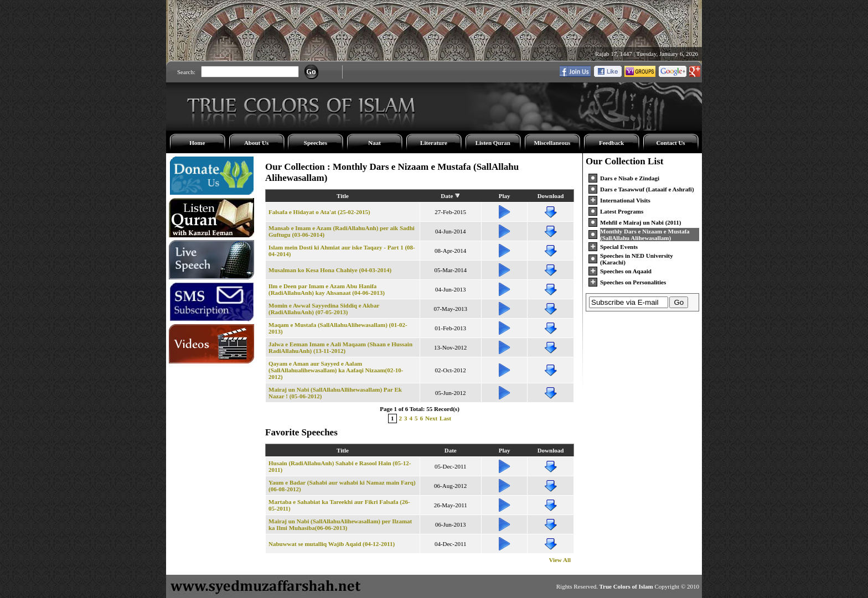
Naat (374, 143)
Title (343, 196)
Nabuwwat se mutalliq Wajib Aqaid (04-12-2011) (332, 544)
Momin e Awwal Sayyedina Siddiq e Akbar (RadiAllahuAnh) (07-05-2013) (324, 309)
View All (560, 560)
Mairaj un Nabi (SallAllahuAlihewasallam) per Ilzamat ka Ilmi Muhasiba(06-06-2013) (340, 524)
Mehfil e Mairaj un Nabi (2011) (640, 222)
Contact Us (670, 143)
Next (431, 418)
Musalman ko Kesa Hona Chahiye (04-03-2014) (330, 270)
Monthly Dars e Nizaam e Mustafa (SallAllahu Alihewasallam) (645, 235)
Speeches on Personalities (633, 282)
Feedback (611, 143)
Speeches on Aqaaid (626, 271)
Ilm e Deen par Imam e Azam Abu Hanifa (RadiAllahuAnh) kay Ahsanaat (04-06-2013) (327, 289)
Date (447, 196)
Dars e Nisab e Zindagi (630, 178)
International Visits (625, 200)
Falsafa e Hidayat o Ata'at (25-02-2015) (319, 212)
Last (445, 418)
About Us (256, 143)
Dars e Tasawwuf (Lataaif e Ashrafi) (647, 189)
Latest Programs (622, 211)
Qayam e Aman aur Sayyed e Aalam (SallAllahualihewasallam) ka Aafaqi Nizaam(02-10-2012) (336, 370)
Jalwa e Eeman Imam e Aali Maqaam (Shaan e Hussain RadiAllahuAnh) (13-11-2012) (340, 347)
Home (197, 143)
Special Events (619, 247)
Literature (434, 143)
